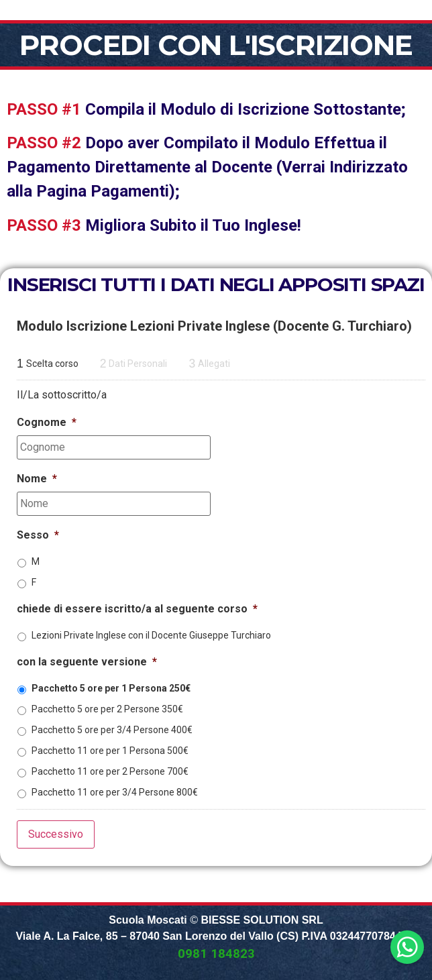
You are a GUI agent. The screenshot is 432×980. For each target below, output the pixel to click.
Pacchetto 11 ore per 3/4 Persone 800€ (115, 792)
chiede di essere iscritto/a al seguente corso (137, 609)
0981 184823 (216, 954)
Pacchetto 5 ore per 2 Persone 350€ (107, 709)
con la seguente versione (87, 662)
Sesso (38, 535)
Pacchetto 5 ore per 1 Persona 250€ (111, 688)
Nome (37, 479)
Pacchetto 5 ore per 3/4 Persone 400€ (112, 730)
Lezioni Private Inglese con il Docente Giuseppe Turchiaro (151, 635)
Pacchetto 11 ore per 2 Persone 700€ (110, 771)
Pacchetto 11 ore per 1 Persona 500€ (110, 751)
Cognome (47, 422)
